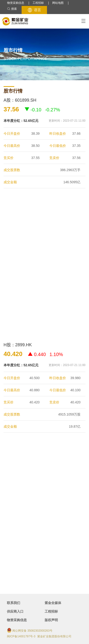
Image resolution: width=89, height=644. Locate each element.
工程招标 (38, 3)
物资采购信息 (16, 3)
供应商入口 (15, 611)
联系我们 (14, 603)
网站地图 (58, 3)
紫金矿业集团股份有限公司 (54, 636)
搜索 (12, 9)
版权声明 (51, 620)
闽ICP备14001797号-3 (21, 636)
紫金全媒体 (53, 603)
